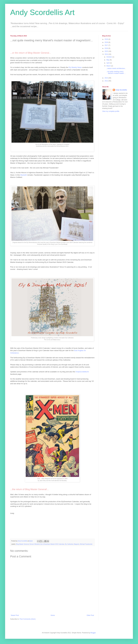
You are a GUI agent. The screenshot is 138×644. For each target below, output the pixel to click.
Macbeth (24, 175)
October (109, 57)
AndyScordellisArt (82, 372)
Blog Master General (22, 544)
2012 (107, 81)
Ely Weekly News (75, 67)
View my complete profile (111, 111)
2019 (107, 39)
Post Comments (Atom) (28, 619)
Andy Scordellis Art (42, 12)
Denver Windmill (35, 544)
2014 (107, 54)
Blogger (93, 633)
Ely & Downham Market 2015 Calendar (52, 544)
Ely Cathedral (69, 544)
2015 (107, 51)
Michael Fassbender (86, 544)
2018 (107, 42)
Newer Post (15, 615)
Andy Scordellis (121, 90)
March (109, 66)
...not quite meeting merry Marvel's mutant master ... (116, 72)
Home (53, 615)
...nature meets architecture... (116, 68)
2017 (107, 45)
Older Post (90, 615)
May (108, 60)
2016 (107, 48)
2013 (107, 78)
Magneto (77, 544)
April (108, 63)
